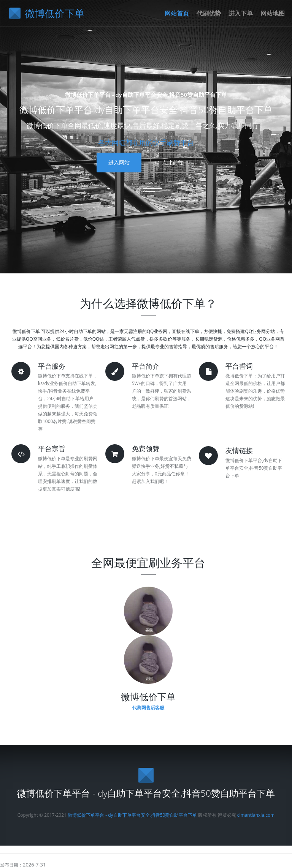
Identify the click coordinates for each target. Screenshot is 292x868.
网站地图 (273, 13)
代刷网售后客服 (148, 708)
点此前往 (173, 162)
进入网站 (119, 162)
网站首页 (177, 13)
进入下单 (241, 13)
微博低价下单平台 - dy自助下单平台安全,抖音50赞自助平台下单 (132, 815)
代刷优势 (209, 13)
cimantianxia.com (256, 815)
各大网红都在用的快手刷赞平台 (146, 142)
